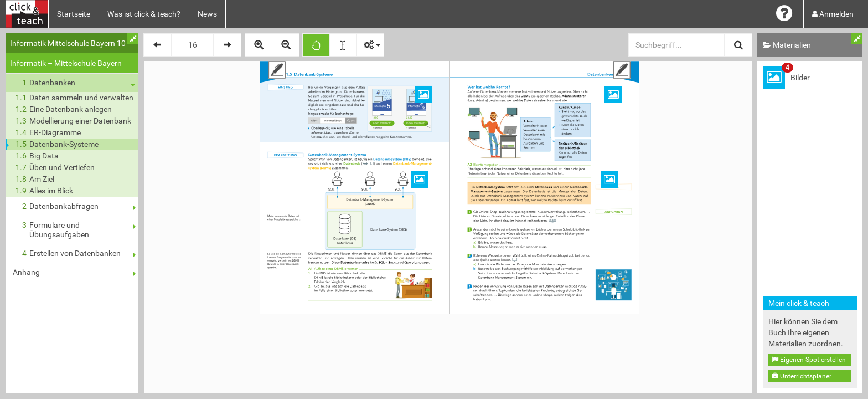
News (207, 14)
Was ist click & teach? (144, 14)
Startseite (74, 14)
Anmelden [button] (833, 14)
